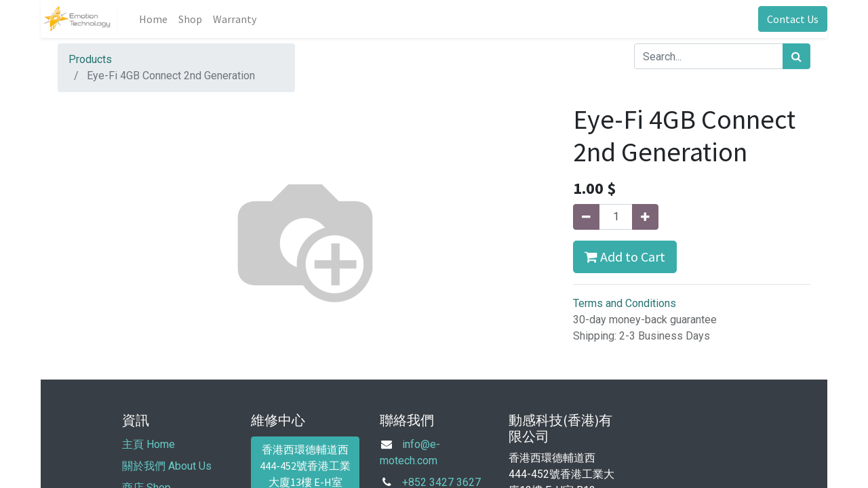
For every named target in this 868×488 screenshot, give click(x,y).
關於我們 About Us (167, 466)
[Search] (796, 56)
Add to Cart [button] (625, 257)
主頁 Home (149, 444)
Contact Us (793, 19)
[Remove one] (586, 217)
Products (90, 59)
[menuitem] (153, 19)
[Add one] (645, 217)
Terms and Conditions (625, 303)
